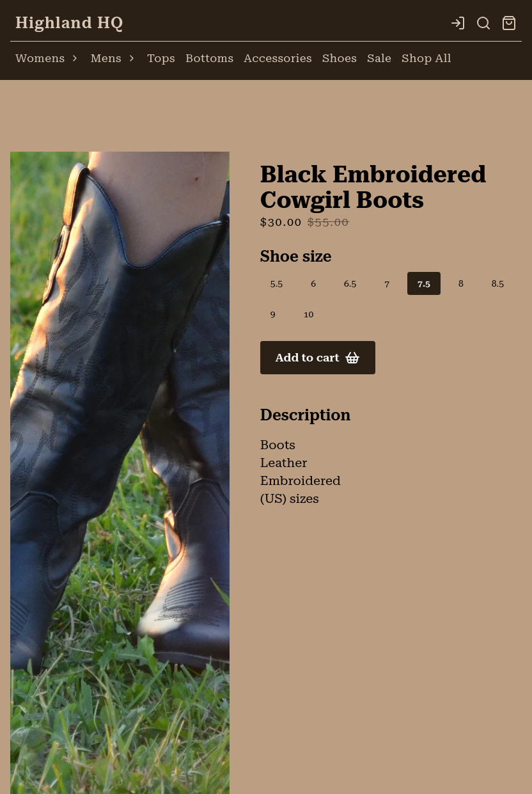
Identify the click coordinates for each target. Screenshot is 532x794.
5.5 (277, 283)
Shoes (340, 58)
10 (309, 314)
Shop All (426, 58)
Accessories (278, 58)
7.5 (424, 283)
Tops (161, 58)
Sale (379, 58)
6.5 (350, 283)
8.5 (498, 283)
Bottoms (209, 58)
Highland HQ (69, 23)
